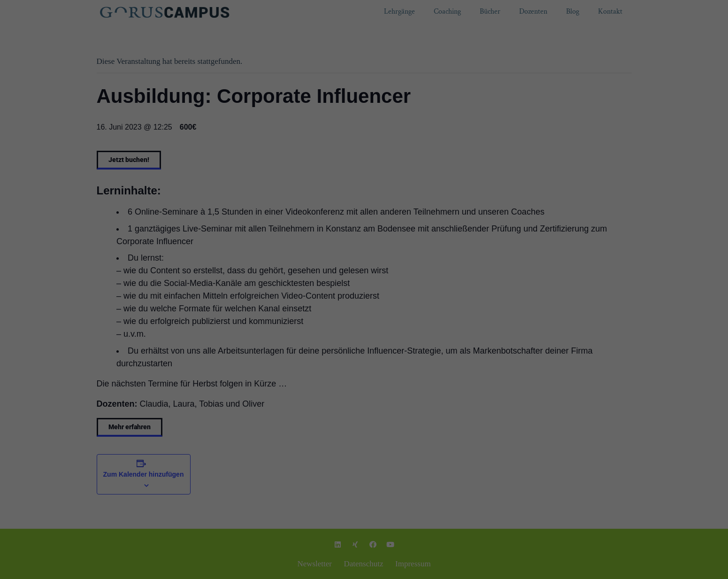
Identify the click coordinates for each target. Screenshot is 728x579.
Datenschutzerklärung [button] (369, 225)
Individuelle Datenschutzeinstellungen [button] (364, 204)
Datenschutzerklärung (271, 114)
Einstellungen (428, 114)
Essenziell (296, 144)
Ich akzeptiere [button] (364, 177)
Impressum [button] (406, 225)
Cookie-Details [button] (327, 225)
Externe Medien (418, 144)
